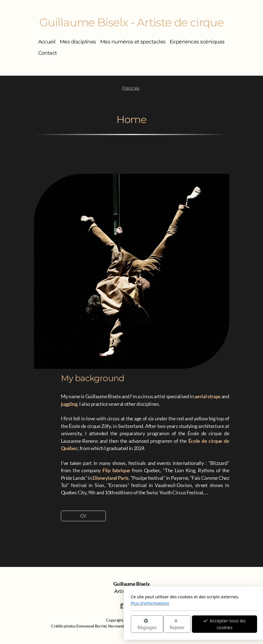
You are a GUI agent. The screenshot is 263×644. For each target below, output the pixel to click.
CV (83, 516)
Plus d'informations (88, 603)
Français (131, 88)
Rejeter (115, 625)
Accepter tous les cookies (162, 624)
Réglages (84, 625)
